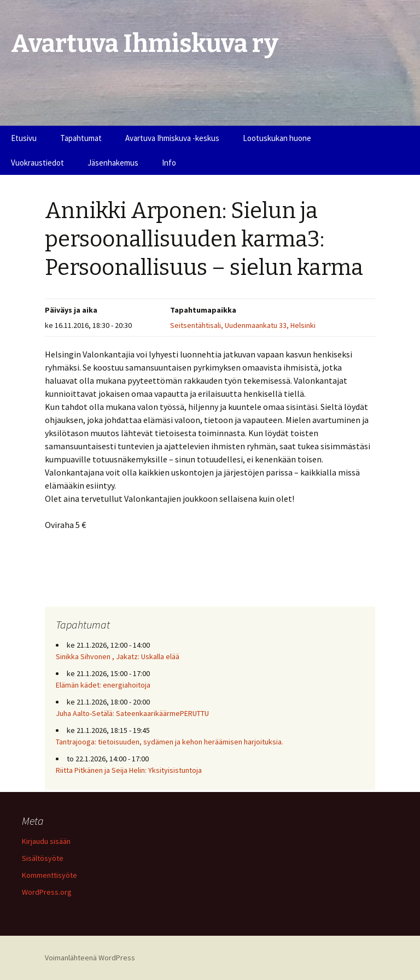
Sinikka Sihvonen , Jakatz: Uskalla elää (118, 656)
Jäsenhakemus (113, 163)
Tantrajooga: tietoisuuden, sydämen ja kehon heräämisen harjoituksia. (170, 742)
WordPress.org (47, 892)
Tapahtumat (81, 138)
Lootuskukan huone (277, 138)
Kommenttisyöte (49, 875)
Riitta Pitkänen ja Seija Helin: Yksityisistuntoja (129, 770)
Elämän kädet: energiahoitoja (103, 685)
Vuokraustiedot (37, 163)
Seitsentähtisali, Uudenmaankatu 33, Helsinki (243, 325)
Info (169, 163)
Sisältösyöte (43, 858)
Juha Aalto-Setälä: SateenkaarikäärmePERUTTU (132, 713)
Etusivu (24, 138)
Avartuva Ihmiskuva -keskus (172, 138)
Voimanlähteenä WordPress (90, 958)
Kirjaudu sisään (46, 841)
